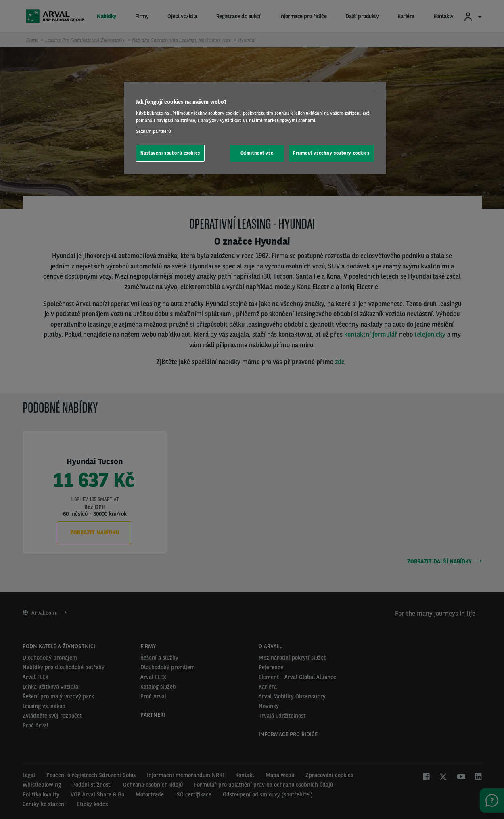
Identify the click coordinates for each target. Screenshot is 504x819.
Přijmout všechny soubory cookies (331, 153)
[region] (255, 128)
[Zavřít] (375, 92)
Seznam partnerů (154, 131)
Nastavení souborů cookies (170, 153)
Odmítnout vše (257, 153)
